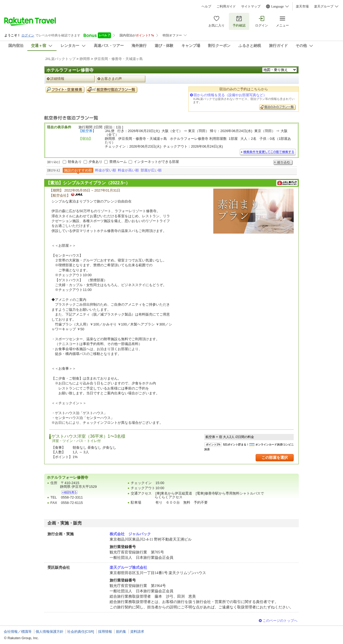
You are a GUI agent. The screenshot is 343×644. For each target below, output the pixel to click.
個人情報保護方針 (50, 632)
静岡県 (85, 59)
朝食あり (75, 162)
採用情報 (105, 632)
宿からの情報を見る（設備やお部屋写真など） (230, 95)
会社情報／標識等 (18, 632)
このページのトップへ (280, 621)
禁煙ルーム (118, 162)
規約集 (121, 632)
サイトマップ (251, 6)
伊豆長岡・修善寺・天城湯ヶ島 (118, 59)
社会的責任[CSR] (81, 632)
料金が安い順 (106, 170)
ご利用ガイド (226, 6)
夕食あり (95, 162)
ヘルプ (206, 6)
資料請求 (137, 632)
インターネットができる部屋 (156, 162)
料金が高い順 (128, 170)
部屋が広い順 (151, 170)
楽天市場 (302, 6)
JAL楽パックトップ (60, 59)
